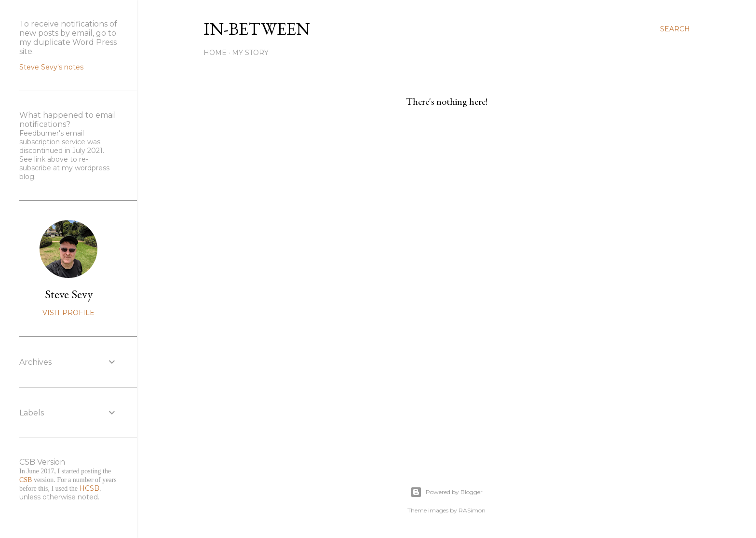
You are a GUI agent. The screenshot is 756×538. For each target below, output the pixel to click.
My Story (250, 53)
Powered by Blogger (446, 492)
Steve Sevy (69, 294)
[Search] (675, 29)
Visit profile (68, 313)
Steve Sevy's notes (51, 67)
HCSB (89, 488)
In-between (257, 29)
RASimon (472, 510)
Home (215, 53)
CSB (26, 480)
